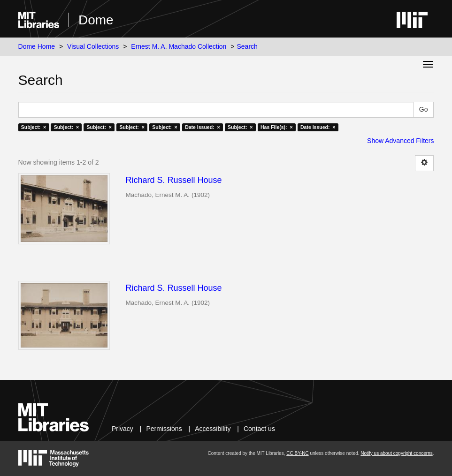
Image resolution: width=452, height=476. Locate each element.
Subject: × (34, 127)
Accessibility (213, 429)
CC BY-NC (297, 453)
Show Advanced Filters (400, 141)
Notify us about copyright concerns (396, 453)
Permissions (164, 429)
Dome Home (37, 46)
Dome (96, 20)
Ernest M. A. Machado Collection (179, 46)
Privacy (123, 429)
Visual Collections (93, 46)
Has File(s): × (277, 127)
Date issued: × (202, 127)
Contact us (259, 429)
